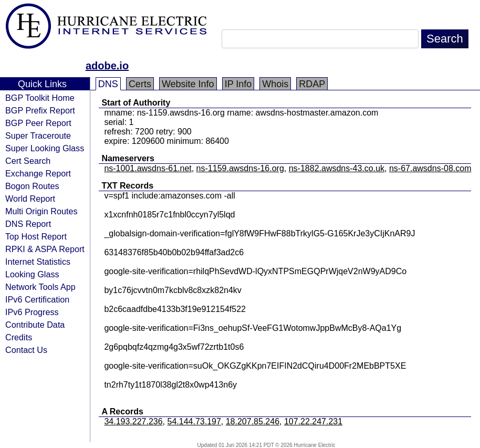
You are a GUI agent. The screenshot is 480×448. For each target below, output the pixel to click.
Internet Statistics (38, 262)
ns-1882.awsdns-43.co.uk (337, 168)
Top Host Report (36, 236)
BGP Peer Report (38, 123)
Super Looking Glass (45, 148)
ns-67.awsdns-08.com (430, 168)
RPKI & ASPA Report (45, 249)
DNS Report (28, 224)
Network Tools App (40, 287)
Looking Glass (32, 274)
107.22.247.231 (313, 421)
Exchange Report (38, 173)
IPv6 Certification (37, 299)
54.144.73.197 (194, 421)
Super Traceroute (38, 136)
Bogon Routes (32, 186)
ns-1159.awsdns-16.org (240, 168)
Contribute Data (35, 325)
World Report (30, 199)
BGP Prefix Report (40, 110)
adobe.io (107, 66)
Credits (19, 337)
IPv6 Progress (32, 312)
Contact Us (26, 350)
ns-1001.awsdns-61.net (148, 168)
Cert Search (28, 161)
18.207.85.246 (253, 421)
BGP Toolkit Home (40, 98)
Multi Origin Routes (41, 211)
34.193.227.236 (133, 421)
